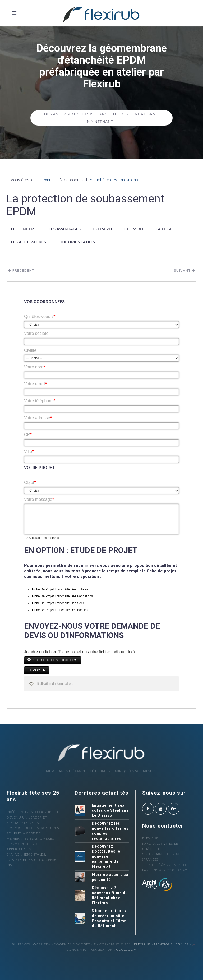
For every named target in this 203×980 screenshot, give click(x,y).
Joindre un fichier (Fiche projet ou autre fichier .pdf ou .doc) (79, 652)
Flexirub (142, 944)
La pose (164, 229)
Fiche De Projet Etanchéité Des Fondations (62, 596)
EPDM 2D (102, 229)
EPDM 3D (134, 229)
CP (28, 435)
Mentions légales (171, 944)
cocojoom (126, 949)
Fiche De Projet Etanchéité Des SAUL (59, 603)
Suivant (185, 271)
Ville (29, 452)
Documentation (77, 242)
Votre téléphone (40, 401)
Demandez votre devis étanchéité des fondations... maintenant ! (101, 118)
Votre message (39, 499)
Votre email (35, 384)
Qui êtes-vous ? (40, 316)
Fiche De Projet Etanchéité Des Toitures (60, 589)
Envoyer (37, 670)
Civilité (30, 350)
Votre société (36, 333)
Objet (30, 482)
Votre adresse (38, 418)
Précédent (21, 271)
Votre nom (34, 367)
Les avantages (65, 229)
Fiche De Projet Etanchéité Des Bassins (60, 610)
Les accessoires (28, 242)
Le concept (24, 229)
